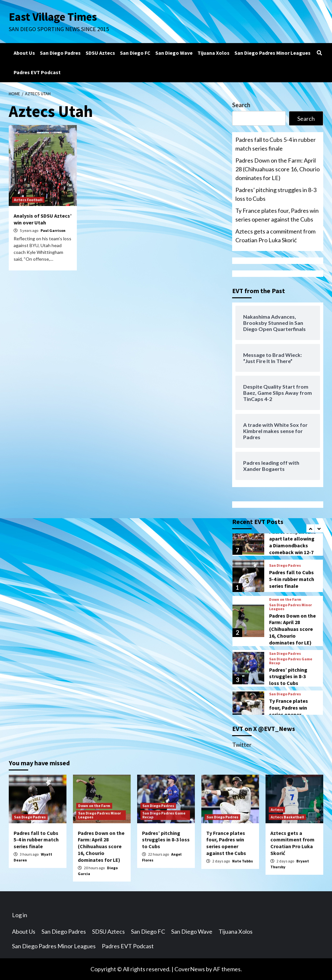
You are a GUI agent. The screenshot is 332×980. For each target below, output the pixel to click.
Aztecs (277, 809)
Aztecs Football (28, 200)
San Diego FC (135, 53)
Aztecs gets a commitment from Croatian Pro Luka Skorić (275, 236)
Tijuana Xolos (213, 53)
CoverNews (190, 969)
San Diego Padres (60, 53)
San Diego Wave (174, 53)
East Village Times (53, 17)
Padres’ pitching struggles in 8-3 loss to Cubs (276, 194)
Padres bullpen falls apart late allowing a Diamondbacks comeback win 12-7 (293, 542)
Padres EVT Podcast (37, 72)
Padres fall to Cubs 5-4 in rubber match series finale (276, 144)
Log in (20, 915)
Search (241, 105)
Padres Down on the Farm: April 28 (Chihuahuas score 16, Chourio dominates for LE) (278, 169)
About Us (24, 53)
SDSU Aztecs (100, 53)
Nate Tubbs (243, 861)
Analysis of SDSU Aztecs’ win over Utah (43, 219)
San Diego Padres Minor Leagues (273, 53)
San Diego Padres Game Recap (291, 661)
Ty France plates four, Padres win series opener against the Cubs (277, 215)
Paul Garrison (53, 230)
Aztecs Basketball (287, 817)
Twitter (242, 745)
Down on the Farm (285, 599)
